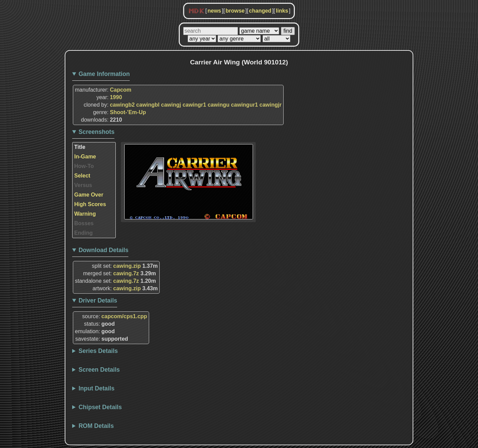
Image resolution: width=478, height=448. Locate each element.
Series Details (98, 351)
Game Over (89, 195)
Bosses (84, 223)
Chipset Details (100, 407)
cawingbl (148, 105)
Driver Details (98, 300)
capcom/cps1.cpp (124, 316)
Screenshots (97, 132)
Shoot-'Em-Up (128, 112)
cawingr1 (194, 105)
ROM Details (96, 426)
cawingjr (270, 105)
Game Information (104, 74)
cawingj (171, 105)
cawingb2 (122, 105)
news (214, 11)
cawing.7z (126, 273)
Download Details (104, 250)
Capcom (121, 90)
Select (82, 176)
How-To (84, 166)
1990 (116, 97)
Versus (83, 185)
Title (80, 147)
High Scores (90, 204)
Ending (83, 233)
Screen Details (99, 370)
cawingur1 (244, 105)
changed (260, 11)
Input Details (97, 388)
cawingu (219, 105)
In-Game (85, 157)
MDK (196, 11)
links (282, 11)
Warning (85, 214)
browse (235, 11)
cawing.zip (127, 266)
